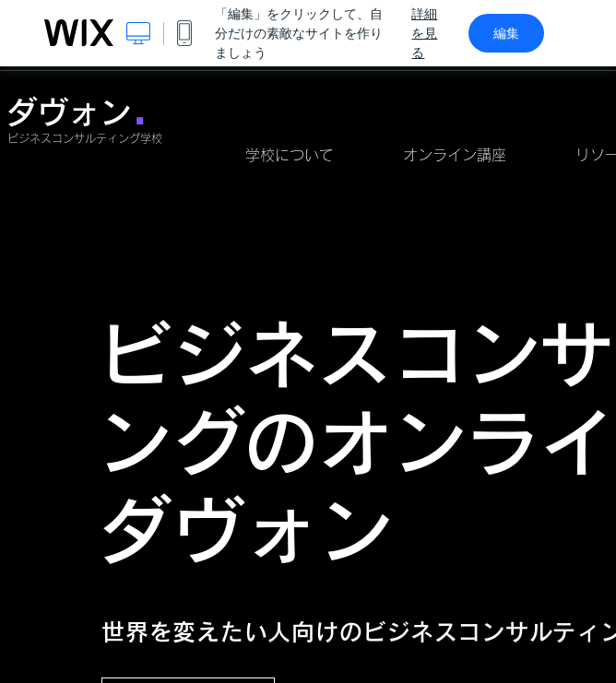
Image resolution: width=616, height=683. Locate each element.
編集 (506, 33)
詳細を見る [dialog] (424, 33)
